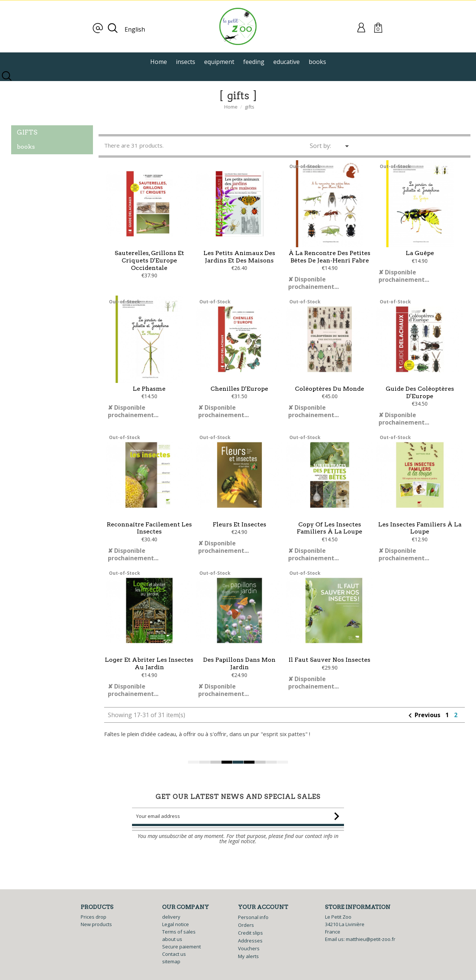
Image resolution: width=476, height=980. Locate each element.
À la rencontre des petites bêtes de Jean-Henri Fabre (329, 257)
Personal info (253, 917)
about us (172, 939)
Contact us (174, 954)
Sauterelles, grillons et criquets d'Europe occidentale (149, 260)
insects (186, 62)
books (317, 62)
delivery (171, 917)
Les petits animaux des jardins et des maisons (239, 257)
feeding (254, 62)
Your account (263, 907)
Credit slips (250, 933)
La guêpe (420, 253)
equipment (219, 62)
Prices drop (94, 917)
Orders (246, 925)
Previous (424, 731)
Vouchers (249, 948)
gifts (27, 132)
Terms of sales (179, 932)
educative (287, 62)
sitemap (171, 961)
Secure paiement (181, 947)
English (135, 29)
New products (96, 924)
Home (159, 62)
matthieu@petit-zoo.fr (371, 939)
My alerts (248, 956)
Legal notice (176, 924)
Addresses (250, 941)
